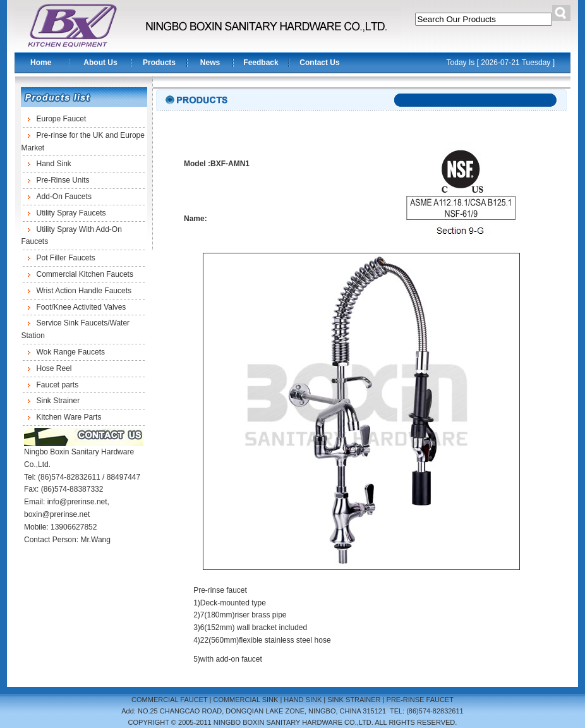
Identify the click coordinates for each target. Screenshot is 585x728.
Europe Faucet (62, 119)
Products (159, 63)
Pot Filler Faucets (66, 258)
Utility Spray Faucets (71, 213)
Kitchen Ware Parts (69, 417)
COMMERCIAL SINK (245, 700)
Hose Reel (54, 368)
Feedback (261, 63)
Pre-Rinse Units (63, 180)
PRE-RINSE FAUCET (420, 700)
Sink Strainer (58, 401)
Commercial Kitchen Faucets (85, 274)
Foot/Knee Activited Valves (81, 307)
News (210, 63)
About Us (100, 63)
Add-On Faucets (64, 197)
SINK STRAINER (354, 700)
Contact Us (319, 63)
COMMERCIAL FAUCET (169, 700)
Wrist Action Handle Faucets (84, 291)
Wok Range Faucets (71, 352)
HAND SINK (303, 700)
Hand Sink (54, 164)
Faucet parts (58, 385)
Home (41, 63)
